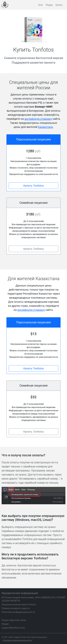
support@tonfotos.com (13, 628)
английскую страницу (38, 119)
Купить (59, 5)
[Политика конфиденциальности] (17, 640)
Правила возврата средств (15, 608)
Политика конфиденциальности (18, 612)
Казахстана (45, 127)
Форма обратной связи (14, 620)
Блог (41, 5)
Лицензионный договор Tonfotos (19, 604)
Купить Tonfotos (33, 186)
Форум (49, 5)
